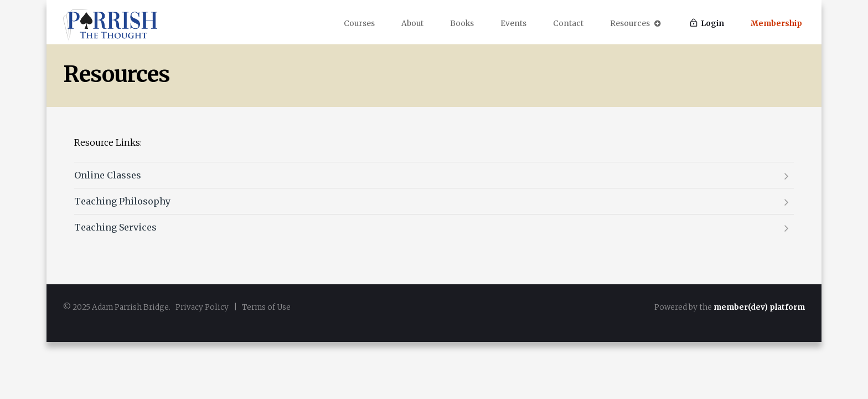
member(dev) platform (759, 307)
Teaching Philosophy (122, 201)
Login (707, 24)
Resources (635, 24)
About (412, 24)
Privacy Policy (202, 307)
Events (513, 24)
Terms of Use (266, 307)
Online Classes (108, 175)
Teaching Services (115, 227)
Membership (776, 24)
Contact (568, 24)
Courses (359, 24)
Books (462, 24)
